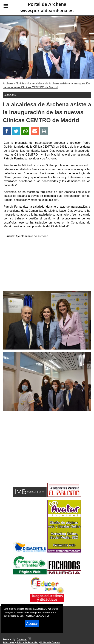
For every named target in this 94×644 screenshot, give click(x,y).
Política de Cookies (50, 642)
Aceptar (32, 624)
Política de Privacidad (27, 642)
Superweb (22, 639)
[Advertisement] (47, 266)
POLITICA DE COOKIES (37, 616)
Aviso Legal (9, 642)
